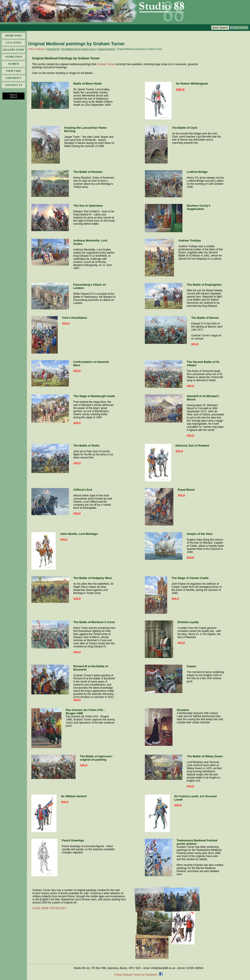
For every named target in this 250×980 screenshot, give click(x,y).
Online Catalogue (37, 49)
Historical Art (53, 49)
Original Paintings (106, 49)
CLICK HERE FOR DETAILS (49, 908)
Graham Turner (106, 64)
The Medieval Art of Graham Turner (79, 49)
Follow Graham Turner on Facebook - (137, 975)
